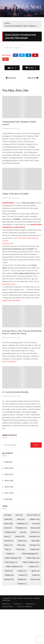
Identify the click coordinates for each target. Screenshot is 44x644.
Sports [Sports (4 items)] (35, 571)
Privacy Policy (8, 606)
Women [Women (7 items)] (22, 584)
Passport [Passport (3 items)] (35, 545)
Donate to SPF (8, 243)
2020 (7, 499)
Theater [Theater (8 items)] (9, 575)
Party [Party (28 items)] (21, 545)
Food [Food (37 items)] (8, 528)
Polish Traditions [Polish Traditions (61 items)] (31, 562)
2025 (7, 468)
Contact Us (18, 604)
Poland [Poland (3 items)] (10, 554)
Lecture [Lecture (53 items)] (20, 536)
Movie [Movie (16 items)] (22, 541)
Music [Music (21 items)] (8, 545)
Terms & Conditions (25, 606)
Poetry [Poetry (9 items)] (20, 549)
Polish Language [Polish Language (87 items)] (30, 554)
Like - (12, 68)
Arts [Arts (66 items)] (8, 515)
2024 (7, 474)
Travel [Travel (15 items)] (23, 575)
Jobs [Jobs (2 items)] (7, 536)
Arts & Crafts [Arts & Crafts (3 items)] (33, 515)
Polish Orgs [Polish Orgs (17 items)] (11, 562)
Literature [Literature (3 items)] (34, 536)
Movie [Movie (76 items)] (9, 541)
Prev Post (12, 78)
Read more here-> (9, 284)
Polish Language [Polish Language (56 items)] (13, 558)
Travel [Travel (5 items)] (36, 575)
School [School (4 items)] (9, 571)
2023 (7, 480)
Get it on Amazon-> (10, 361)
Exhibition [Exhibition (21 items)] (22, 523)
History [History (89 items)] (35, 528)
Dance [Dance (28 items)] (8, 523)
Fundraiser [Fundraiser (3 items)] (21, 528)
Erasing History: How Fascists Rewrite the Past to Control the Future (22, 332)
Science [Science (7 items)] (22, 571)
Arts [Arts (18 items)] (19, 515)
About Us (6, 604)
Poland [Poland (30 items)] (35, 549)
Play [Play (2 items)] (8, 549)
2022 (7, 487)
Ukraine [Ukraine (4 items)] (22, 579)
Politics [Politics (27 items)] (34, 566)
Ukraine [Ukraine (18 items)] (9, 579)
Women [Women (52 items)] (35, 579)
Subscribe (30, 604)
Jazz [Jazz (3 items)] (23, 532)
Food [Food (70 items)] (36, 523)
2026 (7, 462)
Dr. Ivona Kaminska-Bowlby (15, 392)
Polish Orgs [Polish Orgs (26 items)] (33, 558)
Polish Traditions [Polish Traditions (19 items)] (14, 566)
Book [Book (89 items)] (8, 519)
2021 (7, 493)
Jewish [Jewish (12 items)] (35, 532)
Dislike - (31, 68)
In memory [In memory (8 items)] (10, 532)
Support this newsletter (12, 300)
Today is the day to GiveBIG (15, 194)
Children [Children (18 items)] (35, 519)
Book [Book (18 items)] (21, 519)
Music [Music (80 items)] (35, 541)
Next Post (32, 78)
